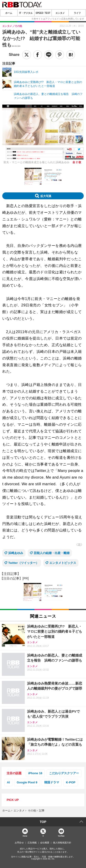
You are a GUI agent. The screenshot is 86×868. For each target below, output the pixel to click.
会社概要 (45, 843)
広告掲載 (32, 843)
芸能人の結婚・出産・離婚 (52, 553)
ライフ (77, 13)
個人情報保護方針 (62, 843)
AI (8, 782)
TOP (43, 822)
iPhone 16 (35, 773)
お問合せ (19, 843)
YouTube (61, 836)
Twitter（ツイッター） (24, 563)
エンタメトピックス (63, 563)
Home (25, 836)
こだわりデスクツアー (64, 773)
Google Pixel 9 (27, 782)
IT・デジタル (26, 13)
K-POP (71, 782)
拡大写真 (46, 196)
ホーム (9, 13)
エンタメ (60, 13)
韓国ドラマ (52, 782)
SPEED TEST (43, 13)
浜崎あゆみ (16, 553)
